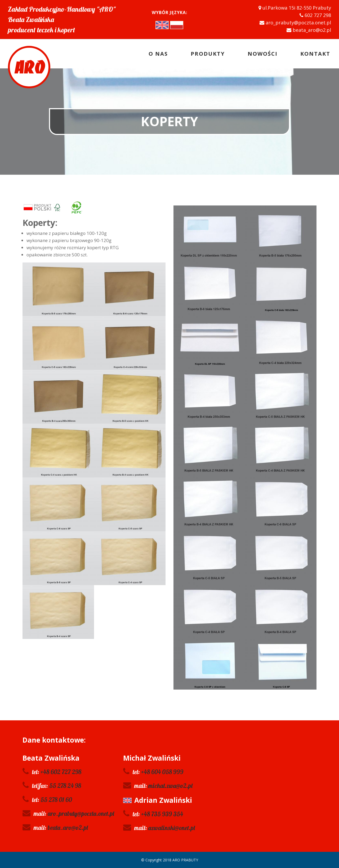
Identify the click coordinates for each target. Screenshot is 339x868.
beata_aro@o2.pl (68, 828)
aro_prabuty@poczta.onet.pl (81, 814)
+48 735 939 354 (162, 814)
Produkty (208, 54)
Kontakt (315, 54)
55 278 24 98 (65, 786)
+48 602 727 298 (61, 772)
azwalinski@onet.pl (172, 828)
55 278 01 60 (56, 800)
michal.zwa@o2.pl (170, 786)
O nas (158, 54)
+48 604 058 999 (162, 772)
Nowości (263, 54)
